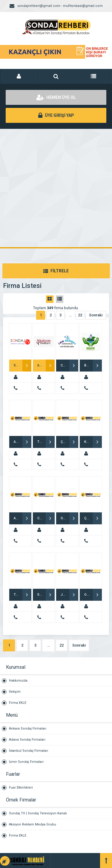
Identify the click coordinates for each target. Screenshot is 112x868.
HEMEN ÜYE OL (56, 97)
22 (80, 315)
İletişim (15, 692)
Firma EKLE (18, 703)
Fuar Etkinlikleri (21, 788)
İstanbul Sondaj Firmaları (29, 751)
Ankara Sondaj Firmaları (28, 729)
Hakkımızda (18, 681)
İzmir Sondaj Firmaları (26, 762)
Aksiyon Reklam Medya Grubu (33, 824)
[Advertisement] (56, 188)
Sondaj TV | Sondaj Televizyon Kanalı (38, 813)
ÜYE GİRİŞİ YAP (56, 115)
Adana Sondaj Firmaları (27, 740)
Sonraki (96, 315)
